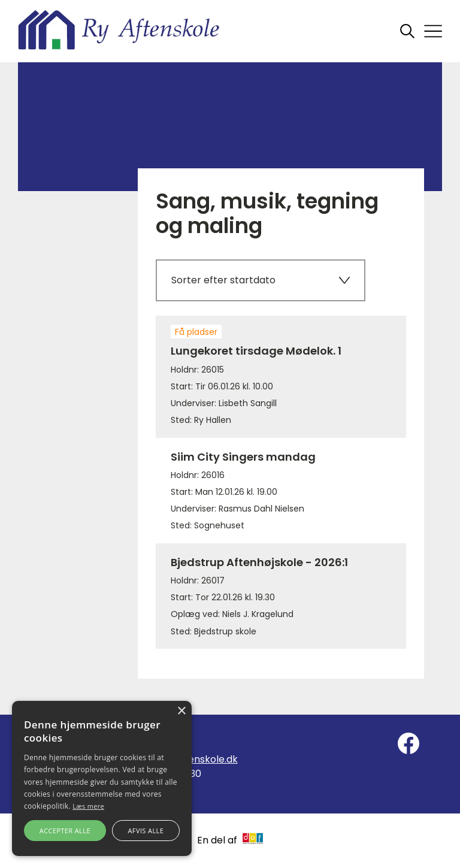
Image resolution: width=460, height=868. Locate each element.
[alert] (102, 778)
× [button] (181, 711)
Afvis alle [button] (146, 831)
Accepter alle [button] (65, 831)
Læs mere (88, 806)
